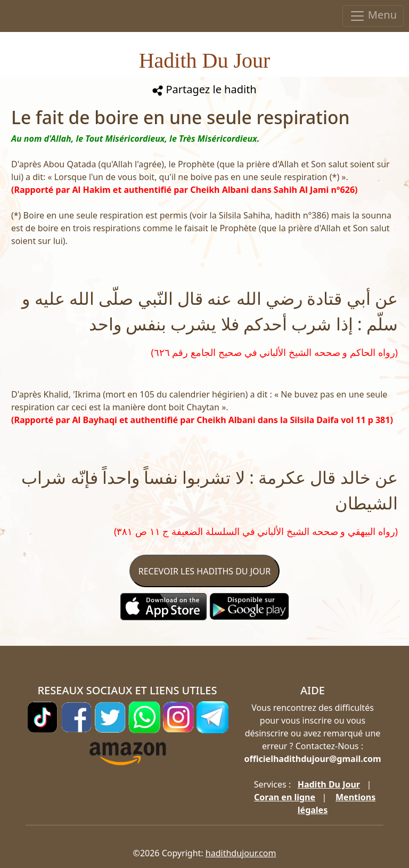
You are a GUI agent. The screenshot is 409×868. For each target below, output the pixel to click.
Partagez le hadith (204, 89)
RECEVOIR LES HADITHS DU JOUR (204, 571)
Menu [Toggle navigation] (373, 16)
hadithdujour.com (241, 853)
